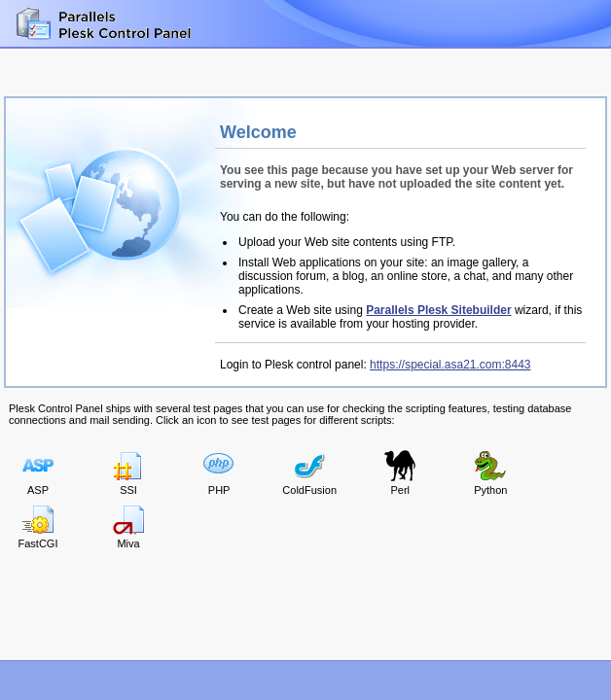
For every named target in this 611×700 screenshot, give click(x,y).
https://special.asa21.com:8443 (450, 365)
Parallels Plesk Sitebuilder (438, 310)
